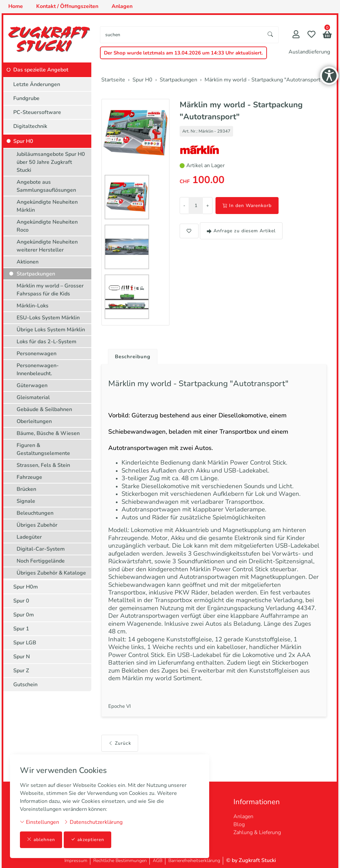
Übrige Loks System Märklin (51, 330)
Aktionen (28, 262)
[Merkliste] (311, 35)
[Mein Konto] (296, 35)
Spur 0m (24, 615)
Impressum (76, 861)
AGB (158, 861)
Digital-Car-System (41, 549)
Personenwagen (37, 354)
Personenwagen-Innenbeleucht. (38, 370)
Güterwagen (32, 385)
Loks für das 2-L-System (46, 342)
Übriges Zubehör (37, 525)
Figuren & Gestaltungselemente (43, 449)
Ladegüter (29, 537)
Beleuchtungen (35, 513)
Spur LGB (25, 643)
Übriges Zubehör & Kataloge (51, 573)
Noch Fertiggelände (41, 561)
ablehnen (41, 840)
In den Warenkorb (247, 206)
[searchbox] (181, 35)
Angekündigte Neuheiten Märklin (47, 206)
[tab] (131, 355)
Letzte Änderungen (37, 84)
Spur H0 (23, 141)
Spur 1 (21, 629)
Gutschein (25, 685)
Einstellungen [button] (40, 822)
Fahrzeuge (29, 477)
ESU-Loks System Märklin (48, 318)
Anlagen (243, 816)
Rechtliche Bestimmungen (120, 861)
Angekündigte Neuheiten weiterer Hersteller (47, 246)
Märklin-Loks (33, 306)
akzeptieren (88, 840)
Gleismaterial (33, 397)
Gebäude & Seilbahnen (44, 409)
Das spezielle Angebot (41, 70)
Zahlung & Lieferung (257, 832)
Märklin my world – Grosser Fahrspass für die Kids (50, 290)
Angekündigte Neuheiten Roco (47, 226)
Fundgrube (26, 98)
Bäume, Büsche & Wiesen (48, 433)
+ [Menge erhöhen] (208, 206)
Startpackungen (36, 274)
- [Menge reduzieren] (184, 206)
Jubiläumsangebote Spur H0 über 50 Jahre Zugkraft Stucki (51, 162)
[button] (327, 35)
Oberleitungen (34, 421)
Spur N (22, 657)
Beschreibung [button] (134, 357)
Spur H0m (26, 587)
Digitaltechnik (30, 126)
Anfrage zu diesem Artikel (241, 231)
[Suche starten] (271, 35)
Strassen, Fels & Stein (43, 465)
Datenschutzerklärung (93, 822)
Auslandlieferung (309, 52)
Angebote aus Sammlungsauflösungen (46, 186)
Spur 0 (21, 601)
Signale (26, 501)
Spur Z (21, 671)
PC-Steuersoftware (37, 112)
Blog (239, 824)
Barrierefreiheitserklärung (194, 861)
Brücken (26, 489)
